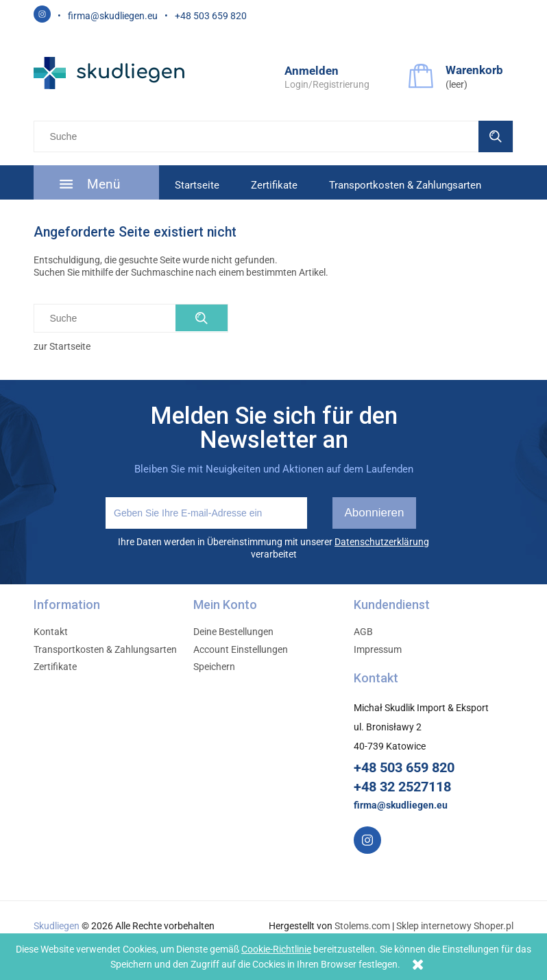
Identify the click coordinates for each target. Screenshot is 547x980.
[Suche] (496, 136)
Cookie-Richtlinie (276, 949)
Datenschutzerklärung (382, 542)
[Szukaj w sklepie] (259, 136)
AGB (363, 632)
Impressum (378, 649)
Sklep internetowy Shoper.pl (455, 926)
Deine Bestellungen (233, 632)
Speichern (214, 667)
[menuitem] (96, 184)
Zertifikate (55, 667)
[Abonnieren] (375, 513)
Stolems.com (362, 926)
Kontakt (51, 632)
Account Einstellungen (241, 649)
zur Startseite (62, 346)
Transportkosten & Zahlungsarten (105, 649)
